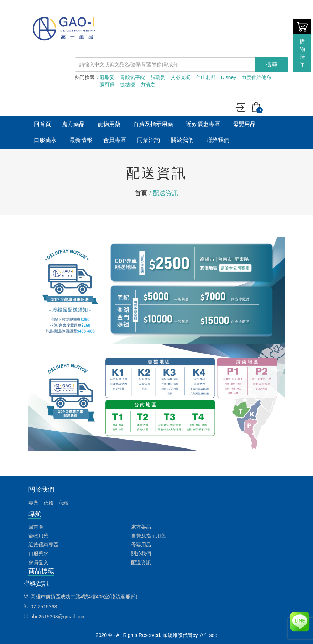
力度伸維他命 (256, 77)
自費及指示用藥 (153, 124)
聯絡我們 (218, 140)
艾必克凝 (181, 77)
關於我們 (182, 140)
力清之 (148, 84)
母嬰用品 (244, 124)
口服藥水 (45, 140)
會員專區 (115, 140)
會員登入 (38, 562)
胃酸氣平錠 (132, 77)
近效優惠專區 (203, 124)
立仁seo (208, 635)
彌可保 (107, 84)
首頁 (141, 193)
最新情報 (81, 140)
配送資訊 (141, 562)
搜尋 (272, 64)
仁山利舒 (206, 77)
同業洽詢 (148, 140)
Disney (229, 77)
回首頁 (42, 124)
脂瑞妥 (158, 77)
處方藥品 (73, 124)
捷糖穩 (127, 84)
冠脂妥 (107, 77)
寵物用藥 (109, 124)
